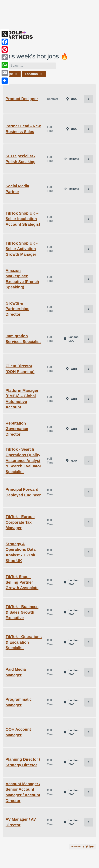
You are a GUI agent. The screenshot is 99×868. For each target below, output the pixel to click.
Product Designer (22, 99)
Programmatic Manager (19, 702)
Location (34, 74)
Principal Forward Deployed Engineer (23, 492)
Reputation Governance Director (17, 429)
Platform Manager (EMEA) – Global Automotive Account (22, 399)
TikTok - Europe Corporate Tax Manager (20, 522)
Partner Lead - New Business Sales (23, 129)
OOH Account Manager (18, 732)
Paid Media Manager (16, 672)
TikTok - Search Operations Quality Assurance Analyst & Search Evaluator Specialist (23, 460)
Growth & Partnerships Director (17, 309)
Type (12, 74)
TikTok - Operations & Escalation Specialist (24, 642)
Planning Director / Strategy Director (23, 762)
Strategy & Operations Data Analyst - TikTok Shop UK (21, 552)
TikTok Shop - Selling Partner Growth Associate (22, 582)
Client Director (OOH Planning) (20, 369)
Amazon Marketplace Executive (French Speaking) (22, 279)
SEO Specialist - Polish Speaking (21, 159)
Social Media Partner (17, 189)
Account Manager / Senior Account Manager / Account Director (23, 792)
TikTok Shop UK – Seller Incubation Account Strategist (23, 219)
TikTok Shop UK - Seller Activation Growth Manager (22, 249)
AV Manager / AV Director (21, 822)
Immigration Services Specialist (23, 339)
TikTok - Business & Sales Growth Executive (22, 612)
